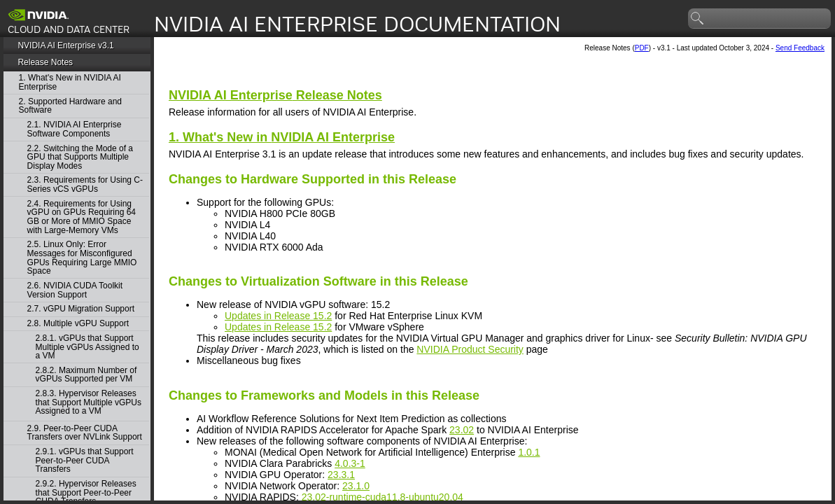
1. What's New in (282, 137)
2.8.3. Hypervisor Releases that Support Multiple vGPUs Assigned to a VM (89, 402)
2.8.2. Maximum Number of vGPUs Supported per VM (86, 375)
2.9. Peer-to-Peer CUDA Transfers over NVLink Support (85, 433)
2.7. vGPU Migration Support (81, 309)
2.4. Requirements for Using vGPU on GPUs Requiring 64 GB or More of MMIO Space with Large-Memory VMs (82, 217)
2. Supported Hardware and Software (70, 106)
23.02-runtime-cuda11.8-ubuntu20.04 (383, 497)
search (698, 19)
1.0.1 (529, 452)
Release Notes (45, 62)
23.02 (462, 430)
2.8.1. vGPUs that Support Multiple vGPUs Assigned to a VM (87, 347)
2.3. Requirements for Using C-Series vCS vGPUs (85, 184)
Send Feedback (800, 48)
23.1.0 (356, 486)
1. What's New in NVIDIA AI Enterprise (70, 82)
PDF (642, 48)
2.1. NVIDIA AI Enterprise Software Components (75, 129)
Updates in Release (278, 316)
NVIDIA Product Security (470, 349)
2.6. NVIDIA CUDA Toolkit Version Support (75, 290)
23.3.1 (341, 475)
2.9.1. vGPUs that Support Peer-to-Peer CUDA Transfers (85, 461)
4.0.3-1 (350, 463)
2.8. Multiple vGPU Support (78, 324)
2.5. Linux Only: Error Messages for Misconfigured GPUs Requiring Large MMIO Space (82, 258)
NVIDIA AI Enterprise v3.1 (65, 45)
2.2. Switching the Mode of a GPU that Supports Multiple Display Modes (80, 157)
